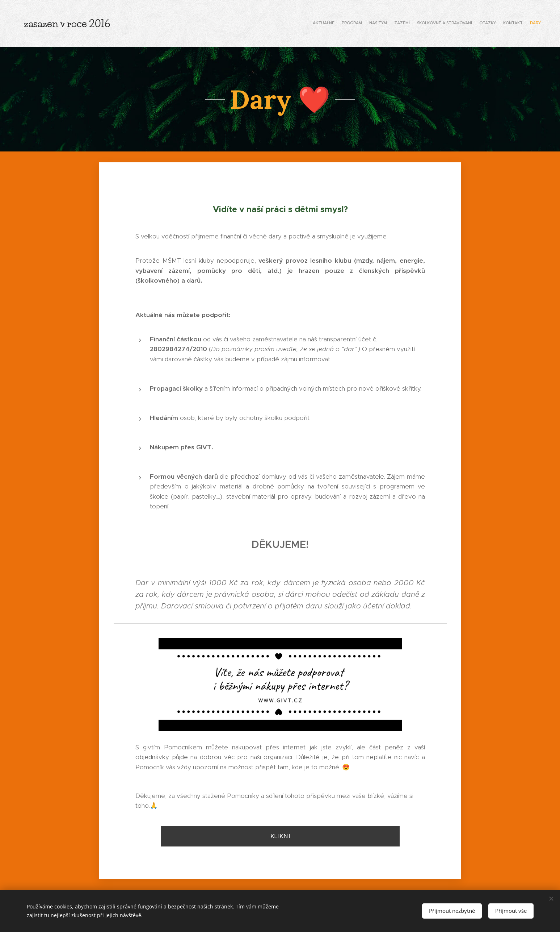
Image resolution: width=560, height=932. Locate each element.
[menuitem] (491, 24)
